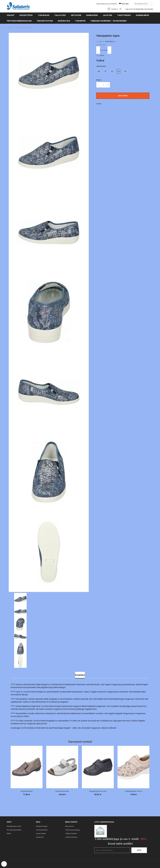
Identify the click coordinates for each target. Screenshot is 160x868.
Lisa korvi (123, 96)
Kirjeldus (80, 675)
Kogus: (99, 80)
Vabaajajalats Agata (23, 27)
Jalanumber (101, 66)
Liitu (139, 850)
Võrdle (99, 104)
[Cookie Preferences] (4, 864)
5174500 (113, 4)
